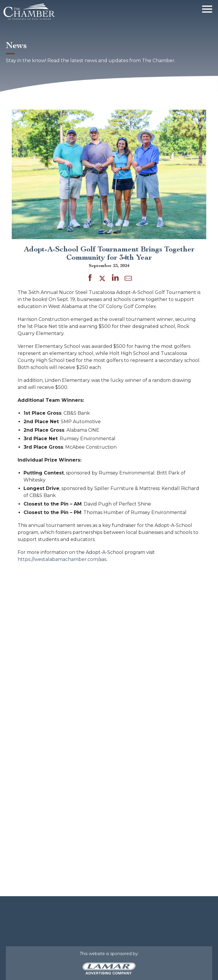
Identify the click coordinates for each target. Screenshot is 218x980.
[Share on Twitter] (103, 279)
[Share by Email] (128, 280)
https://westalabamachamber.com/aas (62, 559)
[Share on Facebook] (90, 279)
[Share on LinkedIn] (115, 279)
